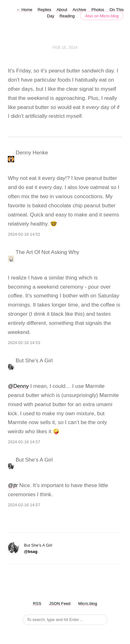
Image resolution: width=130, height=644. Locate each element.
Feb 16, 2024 (65, 47)
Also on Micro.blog (102, 16)
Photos (98, 10)
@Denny (18, 386)
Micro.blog (88, 604)
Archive (79, 10)
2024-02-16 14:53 (24, 343)
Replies (45, 10)
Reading (67, 16)
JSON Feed (60, 604)
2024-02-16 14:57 (24, 442)
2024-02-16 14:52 (24, 234)
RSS (37, 604)
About (62, 10)
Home (24, 10)
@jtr (13, 485)
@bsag (31, 552)
